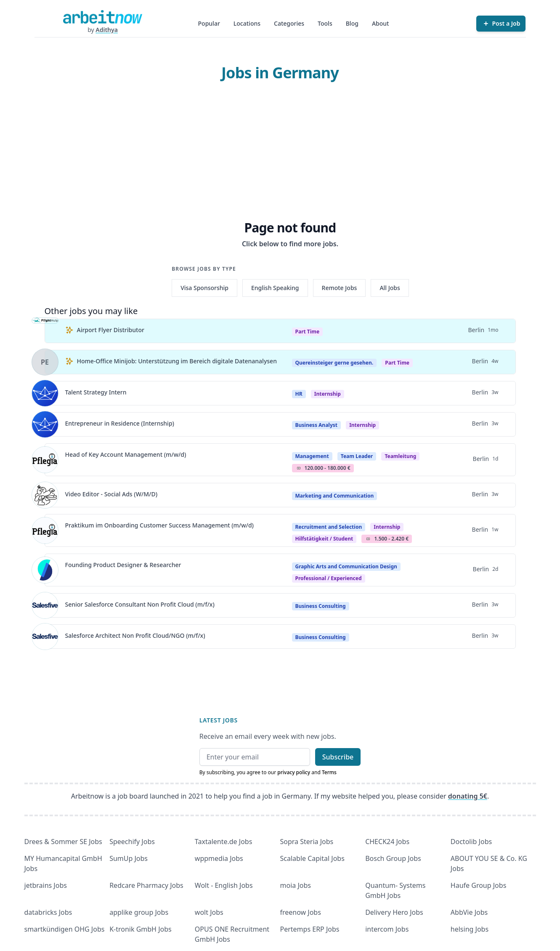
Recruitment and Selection (329, 527)
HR (299, 394)
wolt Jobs (209, 912)
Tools (325, 23)
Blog (352, 23)
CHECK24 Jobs (387, 842)
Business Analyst (316, 425)
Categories (289, 23)
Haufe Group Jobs (478, 885)
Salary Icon (299, 468)
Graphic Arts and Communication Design (346, 566)
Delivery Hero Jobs (394, 912)
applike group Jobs (139, 912)
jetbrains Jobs (46, 885)
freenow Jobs (301, 912)
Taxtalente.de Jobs (224, 842)
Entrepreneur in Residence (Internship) (120, 423)
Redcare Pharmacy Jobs (146, 885)
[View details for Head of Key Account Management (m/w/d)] (45, 460)
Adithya (107, 30)
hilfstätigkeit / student (324, 539)
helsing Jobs (470, 929)
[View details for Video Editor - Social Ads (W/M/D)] (45, 495)
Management (312, 456)
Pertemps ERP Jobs (310, 929)
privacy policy (294, 772)
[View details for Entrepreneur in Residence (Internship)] (45, 424)
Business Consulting (321, 606)
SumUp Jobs (129, 858)
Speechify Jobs (132, 842)
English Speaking (275, 288)
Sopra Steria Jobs (307, 842)
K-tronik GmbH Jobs (141, 929)
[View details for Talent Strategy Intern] (45, 393)
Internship (328, 394)
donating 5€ (468, 796)
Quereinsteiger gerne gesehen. (334, 363)
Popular (209, 23)
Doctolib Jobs (471, 842)
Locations (247, 23)
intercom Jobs (387, 929)
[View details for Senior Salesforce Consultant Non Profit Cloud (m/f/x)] (45, 605)
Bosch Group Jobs (393, 858)
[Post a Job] (501, 24)
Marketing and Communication (335, 496)
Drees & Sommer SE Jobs (63, 842)
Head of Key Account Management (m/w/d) (126, 454)
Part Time (308, 332)
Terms (329, 772)
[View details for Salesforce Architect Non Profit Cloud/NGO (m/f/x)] (45, 637)
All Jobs (390, 288)
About (381, 23)
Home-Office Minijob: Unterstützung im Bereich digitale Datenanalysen (177, 361)
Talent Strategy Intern (96, 392)
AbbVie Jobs (469, 912)
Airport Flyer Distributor (111, 330)
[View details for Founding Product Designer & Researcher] (45, 570)
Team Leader (357, 456)
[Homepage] (103, 17)
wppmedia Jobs (219, 858)
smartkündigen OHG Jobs (65, 929)
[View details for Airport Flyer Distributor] (45, 331)
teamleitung (400, 456)
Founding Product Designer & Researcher (123, 565)
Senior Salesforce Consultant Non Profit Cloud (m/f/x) (140, 604)
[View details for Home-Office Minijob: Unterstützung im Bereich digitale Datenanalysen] (45, 362)
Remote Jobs (340, 288)
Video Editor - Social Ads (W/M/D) (111, 494)
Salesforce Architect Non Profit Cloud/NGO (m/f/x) (135, 635)
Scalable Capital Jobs (312, 858)
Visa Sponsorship (204, 288)
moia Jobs (296, 885)
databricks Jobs (48, 912)
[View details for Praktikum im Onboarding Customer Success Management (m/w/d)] (45, 530)
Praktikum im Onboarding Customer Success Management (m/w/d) (159, 525)
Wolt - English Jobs (224, 885)
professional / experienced (329, 578)
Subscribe (338, 757)
